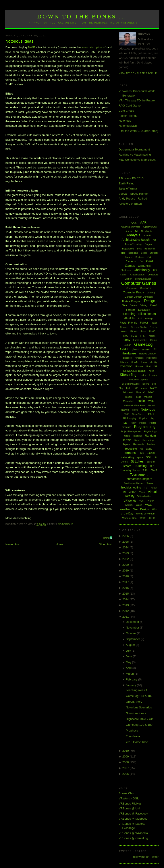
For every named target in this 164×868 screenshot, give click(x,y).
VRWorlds (130, 501)
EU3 (140, 319)
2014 (126, 599)
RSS (106, 538)
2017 (126, 582)
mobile (129, 397)
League (153, 375)
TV (146, 488)
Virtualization (144, 496)
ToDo (146, 470)
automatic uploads (93, 47)
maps (144, 388)
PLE (124, 423)
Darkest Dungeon (132, 301)
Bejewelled (128, 249)
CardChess (145, 266)
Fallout (144, 323)
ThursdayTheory (130, 470)
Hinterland (152, 358)
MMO (151, 392)
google (146, 349)
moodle (148, 397)
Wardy (151, 501)
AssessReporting (133, 244)
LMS (136, 388)
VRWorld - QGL (129, 798)
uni (124, 492)
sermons (130, 453)
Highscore (126, 358)
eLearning (128, 314)
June (129, 656)
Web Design (141, 509)
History (124, 362)
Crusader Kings (133, 292)
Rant (137, 440)
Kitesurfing (128, 375)
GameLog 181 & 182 (139, 696)
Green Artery (134, 702)
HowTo (135, 362)
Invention (126, 366)
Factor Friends (128, 116)
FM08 (152, 331)
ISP (156, 366)
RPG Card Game (130, 106)
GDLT (124, 349)
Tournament (139, 474)
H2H (155, 349)
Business (140, 257)
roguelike (131, 449)
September (133, 639)
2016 (126, 588)
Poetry (133, 423)
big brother (150, 249)
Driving (143, 305)
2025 (126, 542)
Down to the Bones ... (82, 17)
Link (128, 388)
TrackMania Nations (134, 483)
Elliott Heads (147, 314)
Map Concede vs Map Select (137, 160)
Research (138, 444)
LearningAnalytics (131, 384)
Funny (126, 340)
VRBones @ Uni (129, 808)
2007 (126, 768)
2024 (126, 547)
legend (146, 384)
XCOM (152, 518)
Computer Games (139, 283)
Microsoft (128, 392)
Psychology (150, 431)
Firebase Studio (139, 327)
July (129, 651)
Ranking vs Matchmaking (135, 155)
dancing (151, 293)
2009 (126, 756)
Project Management (131, 432)
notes (135, 410)
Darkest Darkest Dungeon (139, 297)
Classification (137, 275)
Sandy (149, 449)
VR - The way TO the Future (137, 100)
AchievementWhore (130, 227)
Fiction (154, 323)
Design (150, 301)
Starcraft (151, 462)
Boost (144, 253)
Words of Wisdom (146, 514)
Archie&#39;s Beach (136, 240)
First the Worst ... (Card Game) (138, 131)
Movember (128, 401)
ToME (32, 47)
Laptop (143, 375)
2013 (126, 605)
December (133, 622)
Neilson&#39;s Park (134, 405)
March (130, 674)
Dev (124, 305)
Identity (153, 362)
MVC (151, 401)
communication (143, 279)
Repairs (126, 444)
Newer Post (13, 544)
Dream (133, 305)
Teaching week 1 (137, 690)
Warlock (129, 505)
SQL (149, 457)
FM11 (134, 336)
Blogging (133, 253)
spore (140, 457)
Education (144, 310)
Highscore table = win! (140, 719)
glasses (136, 349)
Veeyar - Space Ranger (134, 194)
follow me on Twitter (146, 857)
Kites (151, 371)
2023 (126, 553)
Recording (148, 440)
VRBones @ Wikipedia (133, 833)
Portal (153, 423)
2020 (126, 565)
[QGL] (134, 223)
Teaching (140, 466)
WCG (149, 505)
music (141, 401)
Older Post (105, 544)
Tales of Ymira (128, 189)
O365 (126, 414)
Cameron (131, 261)
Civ (155, 270)
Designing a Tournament (134, 149)
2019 (126, 570)
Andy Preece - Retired (133, 199)
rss (141, 449)
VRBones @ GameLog (133, 838)
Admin (129, 231)
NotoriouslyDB (128, 126)
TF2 (152, 466)
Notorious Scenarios (139, 707)
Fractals (152, 336)
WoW (142, 518)
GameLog (143, 344)
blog (123, 253)
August (131, 645)
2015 (126, 594)
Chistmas (125, 270)
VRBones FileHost (130, 804)
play (152, 418)
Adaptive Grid (150, 227)
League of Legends (139, 380)
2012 (126, 611)
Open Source (139, 414)
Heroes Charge (148, 354)
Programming (145, 427)
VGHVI (132, 492)
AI (136, 231)
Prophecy (132, 731)
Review (151, 444)
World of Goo (129, 518)
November (133, 628)
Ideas (144, 362)
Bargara (149, 244)
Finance (124, 327)
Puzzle (126, 436)
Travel (150, 483)
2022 (126, 559)
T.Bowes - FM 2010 (131, 178)
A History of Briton (130, 204)
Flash (143, 331)
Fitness (134, 331)
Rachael (137, 436)
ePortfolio (129, 318)
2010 (126, 751)
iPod (148, 367)
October (131, 633)
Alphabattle (146, 231)
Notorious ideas (19, 41)
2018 (126, 576)
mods (138, 397)
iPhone (139, 366)
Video (142, 492)
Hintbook (139, 358)
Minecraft (141, 392)
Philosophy (130, 418)
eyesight (150, 319)
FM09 (125, 336)
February (132, 679)
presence (126, 427)
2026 (126, 536)
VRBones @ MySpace (133, 819)
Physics (143, 418)
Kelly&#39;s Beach (134, 371)
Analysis (133, 235)
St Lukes (137, 461)
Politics (143, 423)
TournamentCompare (139, 479)
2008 (126, 762)
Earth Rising (126, 183)
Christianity (142, 270)
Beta (139, 249)
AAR (144, 222)
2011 (126, 617)
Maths (154, 388)
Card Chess (126, 111)
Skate (142, 453)
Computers (132, 288)
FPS (142, 336)
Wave (139, 505)
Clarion (124, 275)
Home (59, 544)
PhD (151, 414)
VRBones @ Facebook (133, 814)
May (129, 662)
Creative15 (146, 288)
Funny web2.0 (140, 340)
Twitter (153, 488)
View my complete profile (138, 73)
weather (125, 509)
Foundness (133, 736)
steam (127, 466)
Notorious (66, 524)
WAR (142, 501)
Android (147, 236)
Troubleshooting (131, 487)
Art (154, 240)
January (131, 685)
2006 (126, 774)
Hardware (129, 353)
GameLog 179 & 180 (139, 725)
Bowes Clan (126, 793)
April (129, 668)
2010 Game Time (137, 742)
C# (149, 257)
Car (141, 262)
